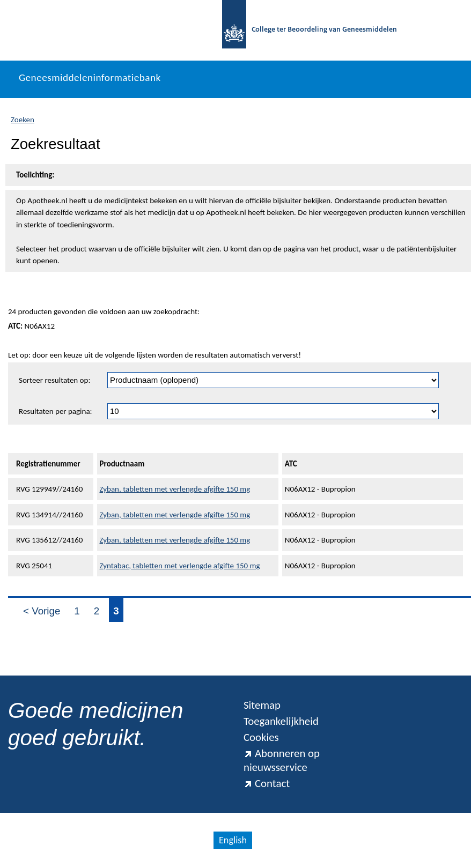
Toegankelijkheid (281, 721)
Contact (267, 783)
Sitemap (262, 705)
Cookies (261, 737)
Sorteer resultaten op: (54, 380)
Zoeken (23, 120)
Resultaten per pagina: (56, 411)
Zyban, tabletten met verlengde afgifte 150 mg (175, 489)
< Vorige (42, 611)
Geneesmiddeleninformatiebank (90, 77)
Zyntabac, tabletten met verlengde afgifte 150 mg (180, 566)
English (233, 840)
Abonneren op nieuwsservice (282, 760)
